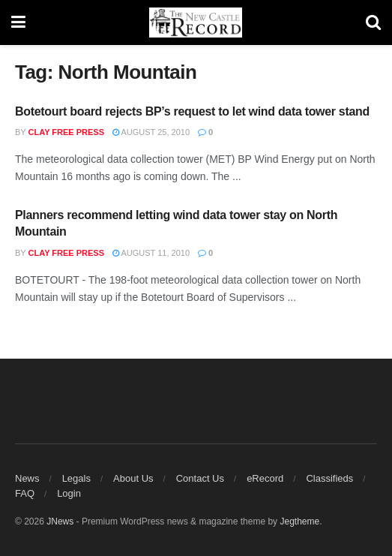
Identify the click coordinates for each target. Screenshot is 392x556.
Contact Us (200, 478)
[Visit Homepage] (196, 23)
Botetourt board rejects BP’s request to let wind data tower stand (192, 111)
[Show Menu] (18, 23)
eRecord (265, 478)
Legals (76, 478)
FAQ (25, 493)
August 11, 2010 (151, 253)
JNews (60, 521)
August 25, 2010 (151, 132)
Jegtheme (299, 521)
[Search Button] (373, 23)
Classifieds (329, 478)
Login (69, 493)
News (27, 478)
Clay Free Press (66, 132)
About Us (133, 478)
